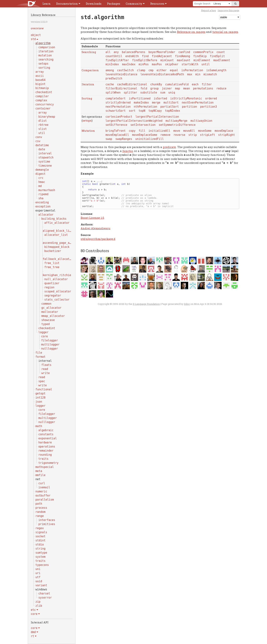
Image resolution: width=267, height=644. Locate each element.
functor (128, 151)
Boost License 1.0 (92, 218)
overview (37, 28)
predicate (169, 147)
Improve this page (228, 10)
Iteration (88, 84)
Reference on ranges (191, 32)
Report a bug (209, 10)
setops (87, 120)
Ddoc (187, 304)
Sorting (87, 98)
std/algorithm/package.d (98, 239)
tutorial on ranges (225, 32)
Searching (89, 52)
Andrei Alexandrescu (95, 228)
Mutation (88, 131)
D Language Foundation (146, 304)
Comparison (90, 70)
